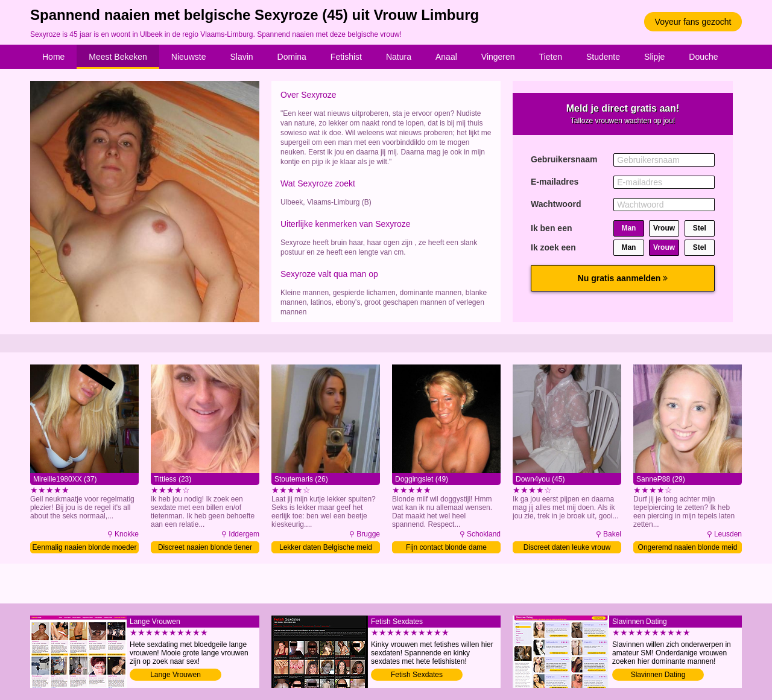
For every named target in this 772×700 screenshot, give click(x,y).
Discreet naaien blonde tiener (205, 547)
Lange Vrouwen (176, 675)
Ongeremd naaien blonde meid (688, 547)
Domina (292, 57)
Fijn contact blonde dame (446, 547)
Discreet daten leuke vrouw (567, 547)
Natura (399, 57)
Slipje (654, 57)
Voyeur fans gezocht (693, 22)
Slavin (241, 57)
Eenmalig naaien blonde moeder (85, 547)
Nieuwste (189, 57)
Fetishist (346, 57)
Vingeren (498, 57)
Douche (703, 57)
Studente (603, 57)
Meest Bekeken (118, 57)
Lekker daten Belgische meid (326, 547)
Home (53, 57)
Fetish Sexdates (417, 675)
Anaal (446, 57)
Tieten (551, 57)
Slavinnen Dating (658, 675)
